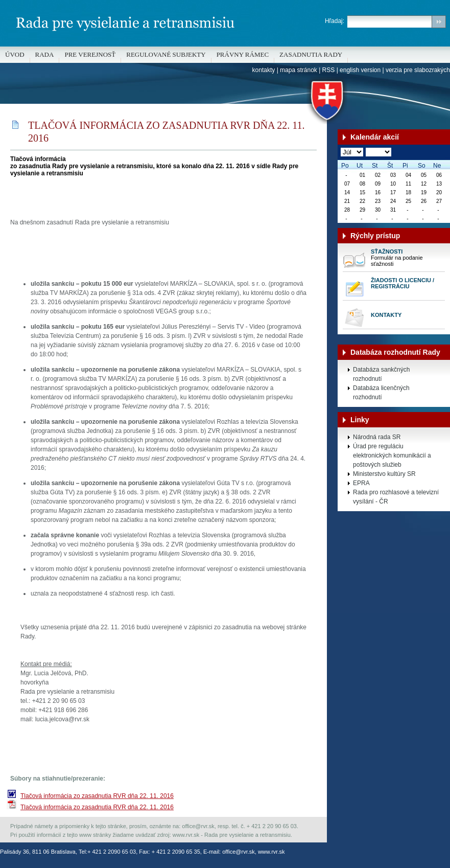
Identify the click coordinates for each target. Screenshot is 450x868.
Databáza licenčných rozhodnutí (381, 393)
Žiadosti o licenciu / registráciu (402, 283)
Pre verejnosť (90, 54)
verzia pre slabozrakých (418, 70)
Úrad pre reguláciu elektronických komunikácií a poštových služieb (392, 455)
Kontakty (386, 315)
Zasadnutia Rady (311, 54)
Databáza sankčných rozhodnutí (381, 374)
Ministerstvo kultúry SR (384, 474)
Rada (45, 54)
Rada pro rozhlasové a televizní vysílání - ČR (396, 497)
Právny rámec (243, 54)
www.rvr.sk (271, 852)
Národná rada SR (377, 437)
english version (360, 70)
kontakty (264, 70)
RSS (329, 70)
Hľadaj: (335, 21)
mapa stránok (299, 70)
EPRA (361, 483)
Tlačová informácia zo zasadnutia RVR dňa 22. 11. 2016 (97, 796)
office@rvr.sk (239, 852)
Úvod (15, 54)
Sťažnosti (387, 252)
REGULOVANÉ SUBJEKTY (166, 54)
